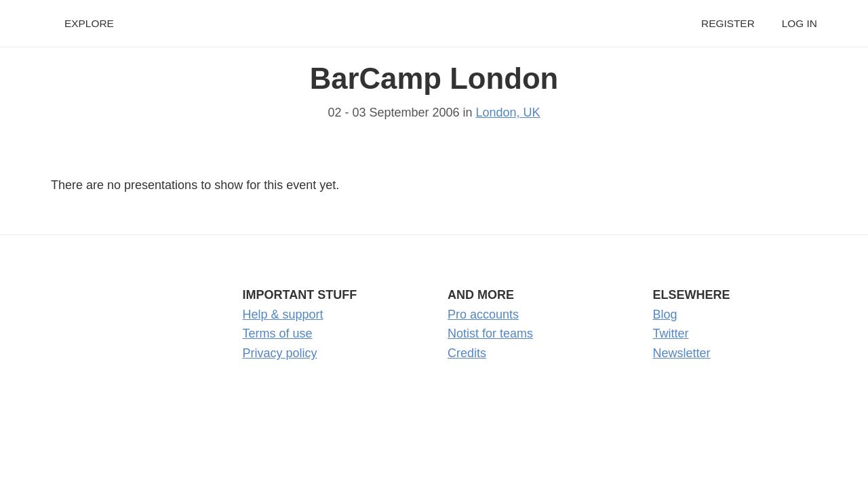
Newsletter (682, 353)
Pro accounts (483, 314)
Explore (89, 23)
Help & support (283, 314)
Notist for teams (490, 333)
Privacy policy (280, 353)
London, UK (508, 113)
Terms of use (278, 333)
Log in (800, 23)
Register (728, 23)
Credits (467, 353)
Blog (665, 314)
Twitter (671, 333)
